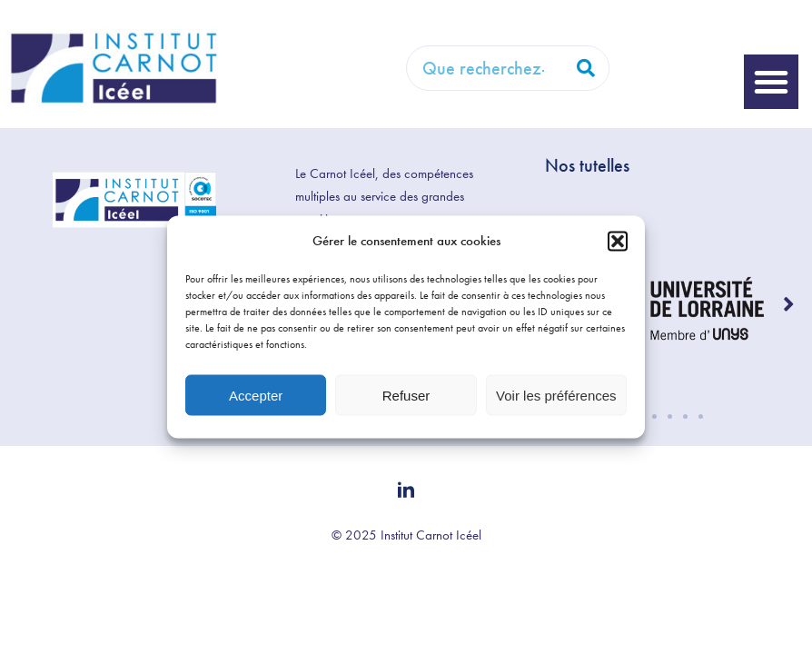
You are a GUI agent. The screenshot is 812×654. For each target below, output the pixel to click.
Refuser (406, 395)
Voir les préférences (556, 395)
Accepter (256, 395)
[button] (618, 241)
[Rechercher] (586, 68)
